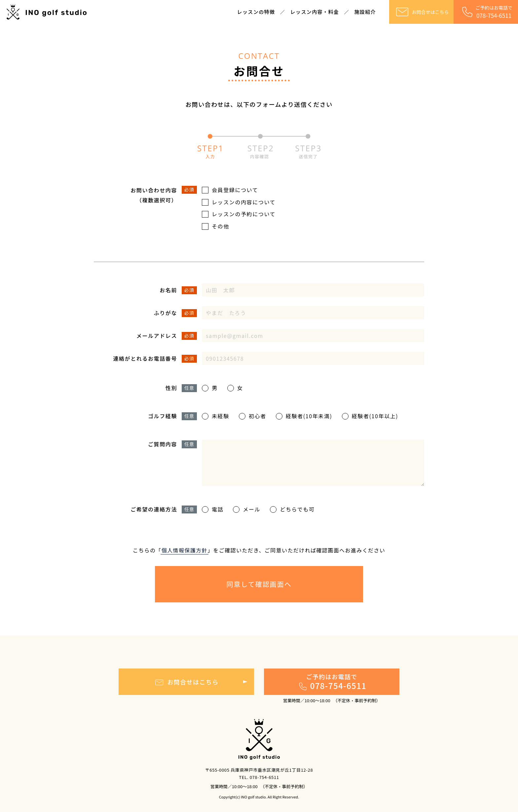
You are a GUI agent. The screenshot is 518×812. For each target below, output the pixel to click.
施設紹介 (365, 12)
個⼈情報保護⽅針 (185, 550)
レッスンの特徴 (256, 12)
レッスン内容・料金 (315, 12)
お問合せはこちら (422, 12)
